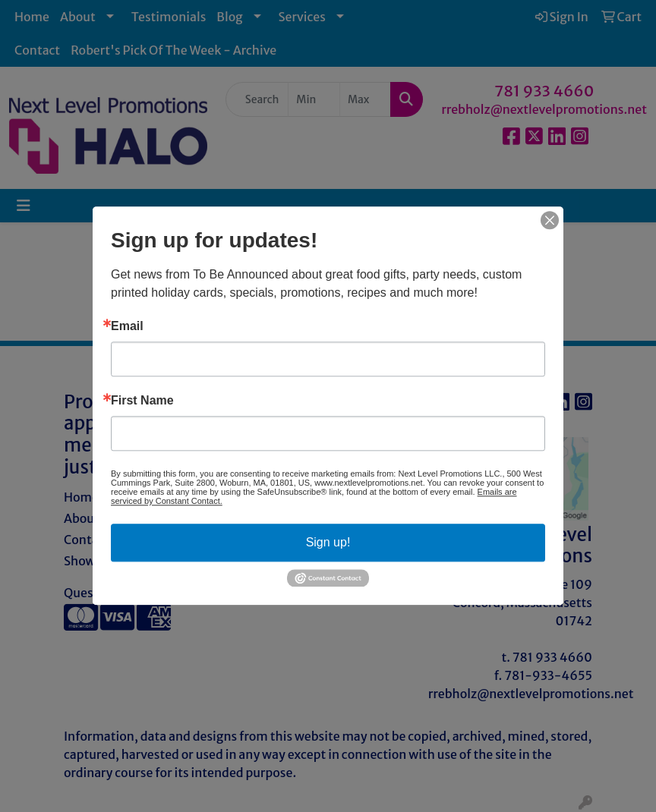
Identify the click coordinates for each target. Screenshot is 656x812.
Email (127, 326)
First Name (142, 401)
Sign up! (328, 542)
